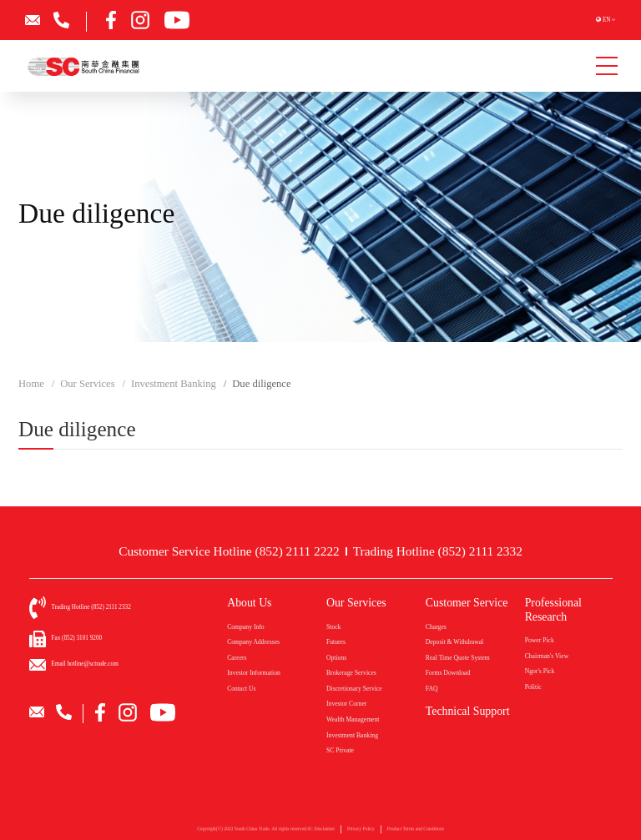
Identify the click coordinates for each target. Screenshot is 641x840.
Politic (533, 687)
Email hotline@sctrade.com (85, 664)
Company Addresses (253, 642)
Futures (336, 642)
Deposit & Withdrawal (454, 642)
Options (336, 658)
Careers (237, 658)
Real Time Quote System (458, 658)
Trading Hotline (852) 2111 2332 (438, 551)
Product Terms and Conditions (416, 832)
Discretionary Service (354, 689)
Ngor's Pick (540, 671)
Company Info (246, 627)
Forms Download (448, 673)
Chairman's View (547, 656)
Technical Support (468, 711)
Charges (436, 627)
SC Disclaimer (321, 832)
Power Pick (540, 640)
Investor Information (254, 673)
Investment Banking (352, 735)
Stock (333, 627)
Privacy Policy (361, 832)
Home (31, 384)
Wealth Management (353, 719)
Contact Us (241, 689)
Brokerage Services (351, 673)
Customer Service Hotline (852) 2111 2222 (229, 551)
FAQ (432, 689)
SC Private (340, 750)
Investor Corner (346, 704)
